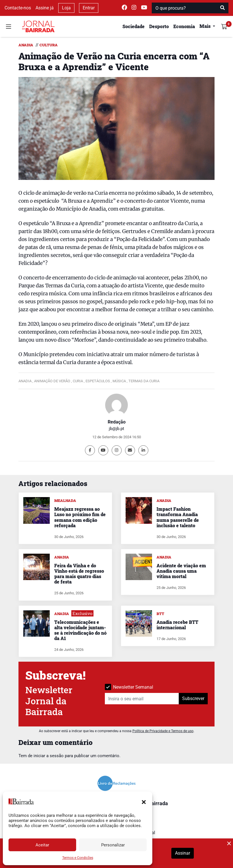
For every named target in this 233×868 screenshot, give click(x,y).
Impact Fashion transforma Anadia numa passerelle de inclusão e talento (178, 517)
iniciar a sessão (49, 756)
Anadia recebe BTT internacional (177, 625)
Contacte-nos (18, 8)
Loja (66, 8)
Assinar (183, 853)
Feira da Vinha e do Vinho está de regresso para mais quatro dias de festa (79, 574)
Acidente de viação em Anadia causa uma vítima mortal (181, 571)
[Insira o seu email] (142, 699)
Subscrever (193, 698)
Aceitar (42, 845)
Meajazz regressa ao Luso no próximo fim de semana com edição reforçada (80, 517)
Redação (117, 422)
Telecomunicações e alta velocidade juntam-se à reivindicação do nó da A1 (80, 630)
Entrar (89, 8)
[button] (144, 801)
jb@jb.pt (116, 429)
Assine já (45, 8)
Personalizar (113, 845)
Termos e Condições (78, 858)
